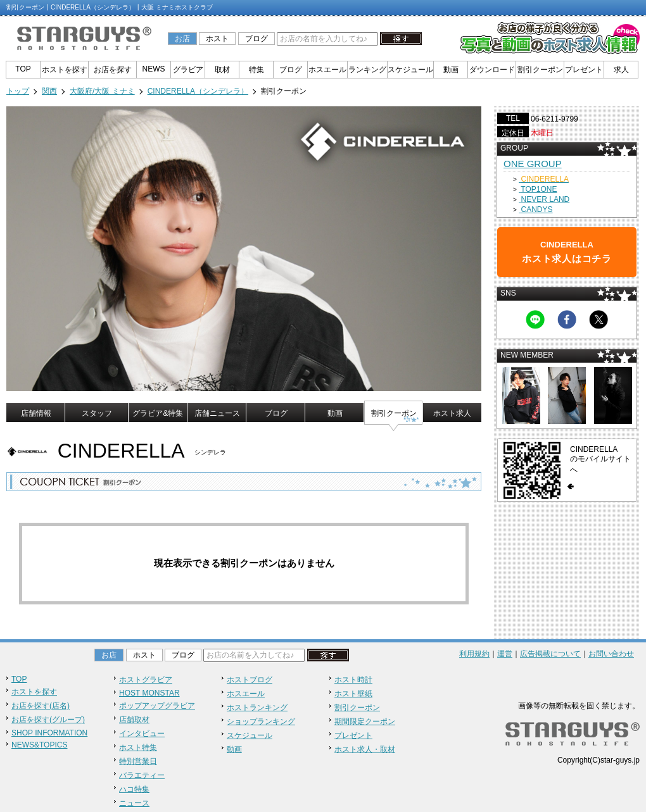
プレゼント (584, 70)
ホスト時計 (353, 680)
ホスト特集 (138, 747)
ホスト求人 (452, 413)
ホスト (217, 39)
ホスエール (327, 70)
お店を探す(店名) (41, 706)
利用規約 (474, 654)
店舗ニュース (217, 413)
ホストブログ (250, 680)
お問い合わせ (611, 654)
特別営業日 (138, 761)
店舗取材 (134, 720)
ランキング (367, 70)
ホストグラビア (146, 680)
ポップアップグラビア (157, 706)
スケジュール (410, 70)
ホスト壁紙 (353, 694)
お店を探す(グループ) (48, 720)
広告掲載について (550, 654)
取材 (222, 70)
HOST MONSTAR (149, 693)
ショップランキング (261, 721)
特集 (256, 70)
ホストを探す (65, 70)
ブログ (256, 39)
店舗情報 (36, 413)
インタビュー (142, 734)
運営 (505, 654)
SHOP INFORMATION (49, 733)
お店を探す (113, 70)
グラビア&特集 (158, 413)
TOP (23, 69)
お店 (182, 39)
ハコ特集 (134, 789)
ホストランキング (257, 708)
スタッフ (97, 413)
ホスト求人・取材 (365, 749)
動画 (451, 70)
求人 (621, 70)
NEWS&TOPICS (39, 745)
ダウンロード (492, 70)
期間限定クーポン (365, 721)
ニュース (134, 803)
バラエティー (142, 775)
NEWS (154, 69)
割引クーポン (540, 70)
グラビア (188, 70)
